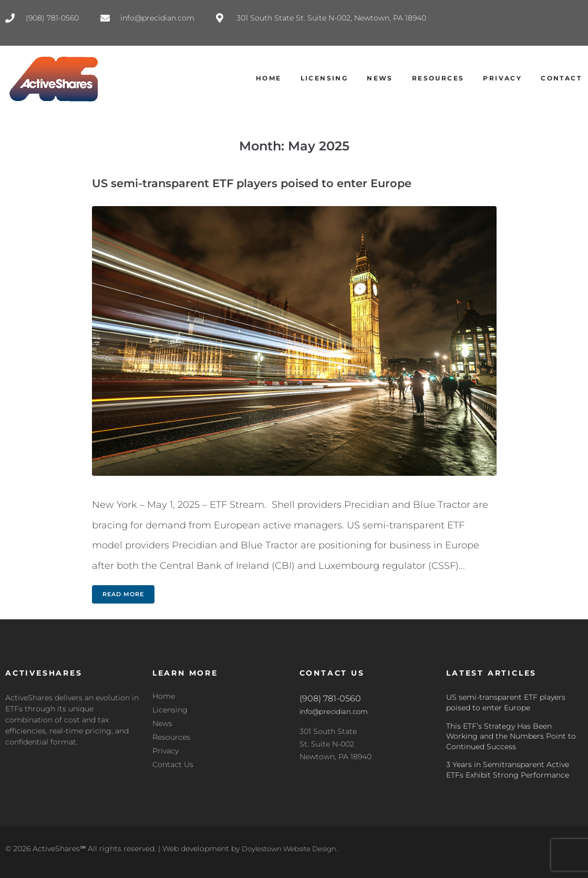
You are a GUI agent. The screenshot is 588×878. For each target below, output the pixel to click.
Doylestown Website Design (293, 849)
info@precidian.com (337, 711)
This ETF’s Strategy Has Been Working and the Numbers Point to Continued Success (511, 736)
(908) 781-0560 (330, 698)
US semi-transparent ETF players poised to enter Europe (252, 183)
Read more (123, 594)
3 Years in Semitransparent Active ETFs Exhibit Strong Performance (508, 770)
